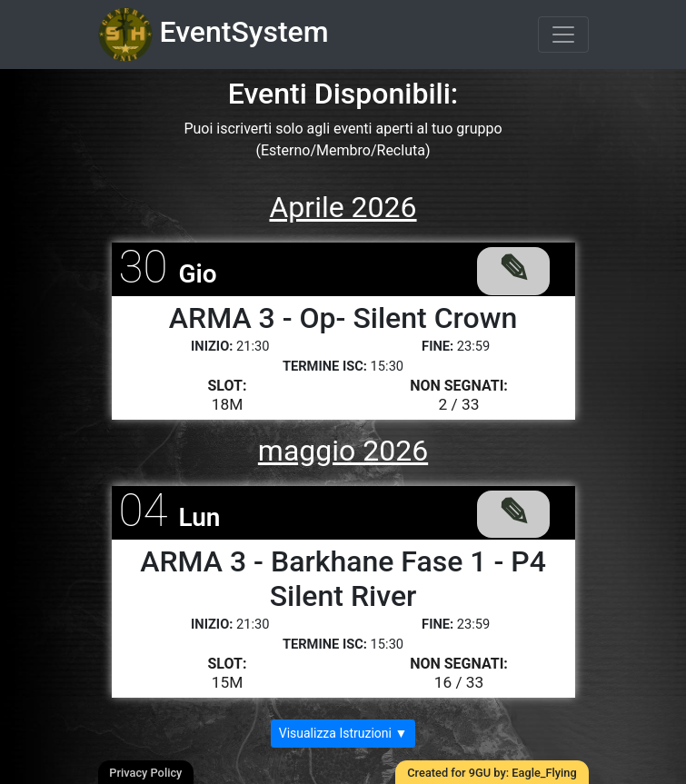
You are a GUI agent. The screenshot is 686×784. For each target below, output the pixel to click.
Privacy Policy (145, 773)
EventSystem (214, 35)
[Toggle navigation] (563, 35)
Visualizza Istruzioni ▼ (343, 733)
